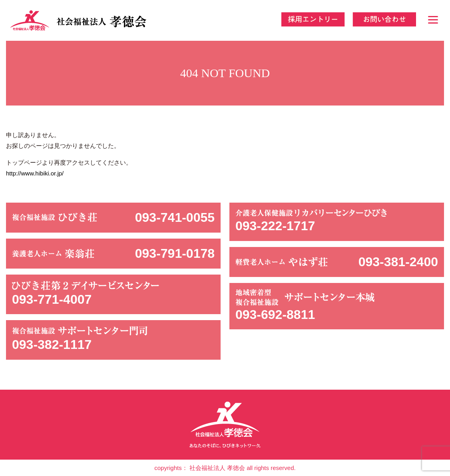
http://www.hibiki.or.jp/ (35, 173)
